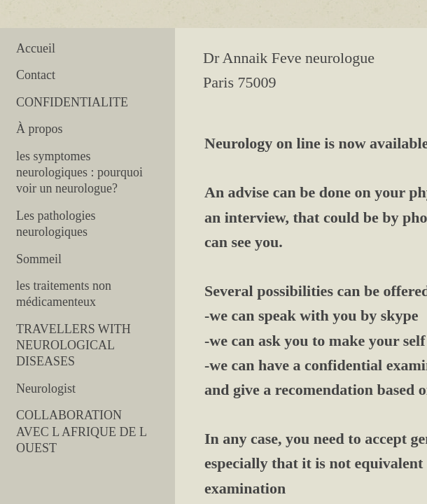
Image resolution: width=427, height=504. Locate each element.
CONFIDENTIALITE (72, 102)
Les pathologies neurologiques (56, 224)
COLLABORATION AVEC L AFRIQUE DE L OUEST (81, 432)
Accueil (36, 48)
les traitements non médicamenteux (64, 294)
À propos (40, 129)
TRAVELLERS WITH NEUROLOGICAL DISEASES (73, 345)
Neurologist (46, 388)
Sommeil (39, 259)
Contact (36, 75)
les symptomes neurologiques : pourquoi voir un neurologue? (79, 173)
